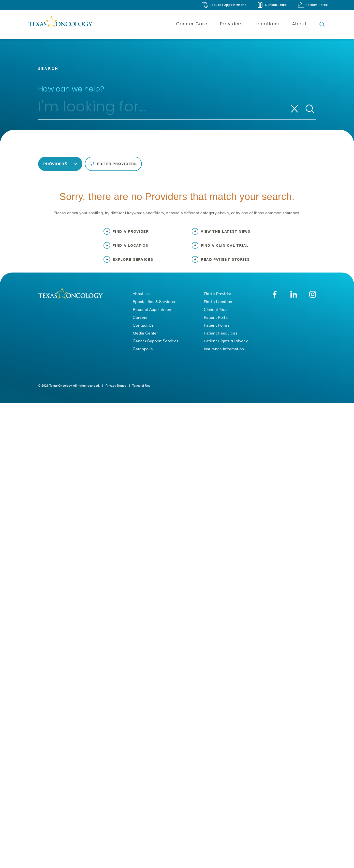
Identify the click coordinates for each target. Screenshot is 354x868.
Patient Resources (221, 339)
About (299, 24)
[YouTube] (313, 300)
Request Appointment (153, 316)
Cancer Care (192, 24)
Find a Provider (218, 300)
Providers (231, 24)
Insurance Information (224, 355)
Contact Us (143, 331)
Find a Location (218, 308)
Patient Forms (217, 331)
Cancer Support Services (156, 347)
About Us (141, 300)
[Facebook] (275, 300)
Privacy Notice (116, 392)
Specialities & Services (154, 308)
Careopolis (143, 355)
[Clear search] (295, 109)
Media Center (145, 339)
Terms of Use (141, 392)
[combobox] (159, 109)
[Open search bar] (322, 24)
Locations (267, 24)
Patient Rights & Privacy (226, 347)
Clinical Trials (216, 316)
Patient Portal (216, 323)
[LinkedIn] (294, 300)
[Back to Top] (343, 859)
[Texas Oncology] (60, 24)
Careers (140, 323)
